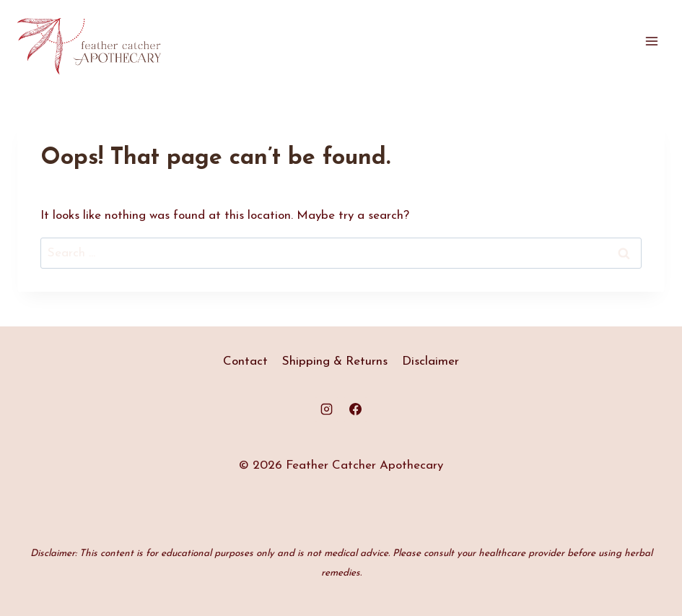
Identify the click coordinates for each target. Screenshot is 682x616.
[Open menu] (651, 42)
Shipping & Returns (335, 361)
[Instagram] (327, 409)
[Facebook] (355, 409)
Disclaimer (430, 361)
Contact (245, 361)
